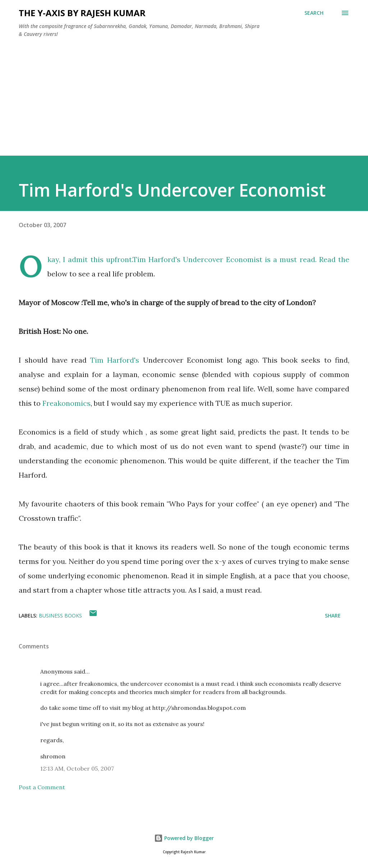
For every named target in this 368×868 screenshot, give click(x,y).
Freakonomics (66, 403)
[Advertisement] (184, 105)
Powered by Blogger (184, 838)
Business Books (60, 616)
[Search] (314, 13)
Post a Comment (42, 787)
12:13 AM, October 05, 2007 (77, 768)
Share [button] (333, 616)
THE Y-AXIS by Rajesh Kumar (82, 13)
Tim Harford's (115, 360)
